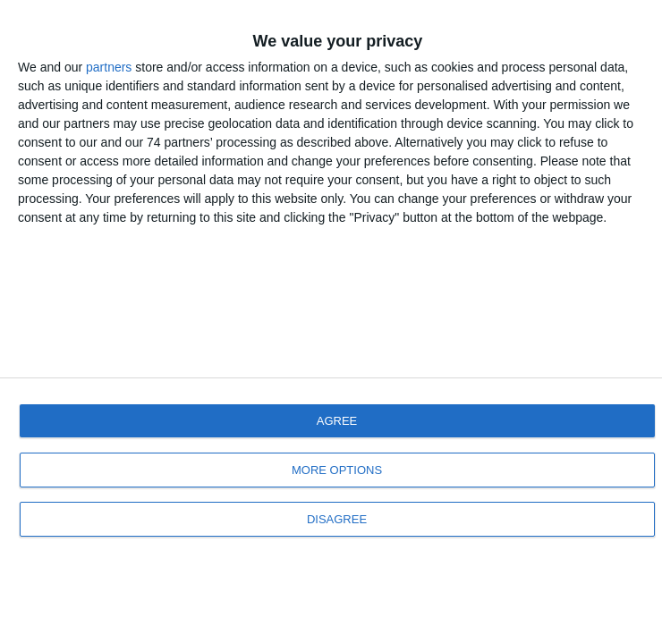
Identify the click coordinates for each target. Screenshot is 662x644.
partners (109, 67)
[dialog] (331, 322)
